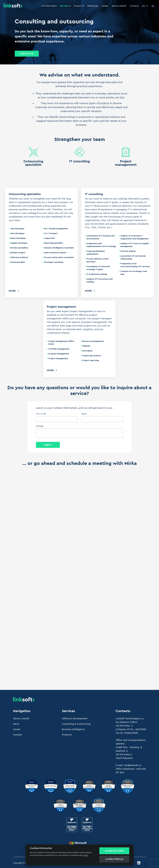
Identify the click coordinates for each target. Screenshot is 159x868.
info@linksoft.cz (132, 765)
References (93, 6)
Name (84, 414)
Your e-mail (41, 414)
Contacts (134, 6)
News (16, 724)
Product (79, 6)
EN (145, 6)
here (86, 855)
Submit (48, 445)
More (12, 291)
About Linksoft (21, 719)
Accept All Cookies (114, 851)
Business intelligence (73, 729)
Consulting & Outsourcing (76, 724)
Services (65, 6)
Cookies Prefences (114, 859)
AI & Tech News (49, 6)
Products (67, 735)
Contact (18, 735)
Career (105, 6)
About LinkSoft (119, 6)
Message (40, 426)
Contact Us (27, 54)
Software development (75, 719)
